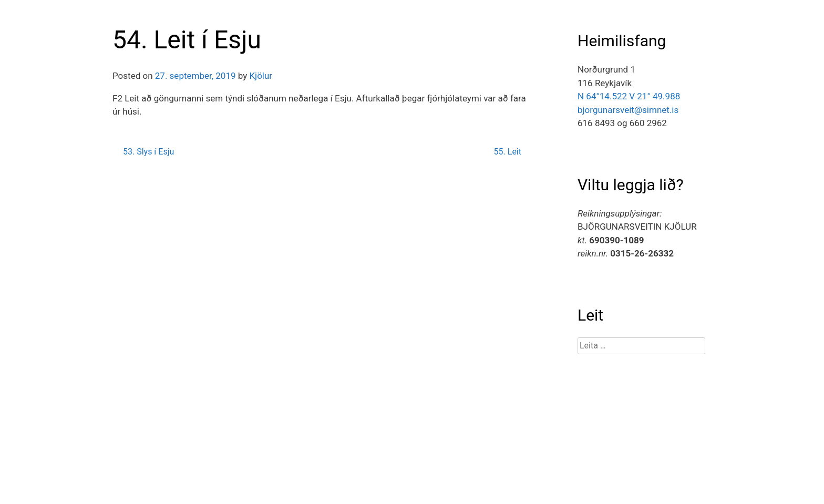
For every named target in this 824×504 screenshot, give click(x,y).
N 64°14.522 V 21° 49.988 (629, 96)
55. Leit (508, 152)
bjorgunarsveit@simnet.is (628, 110)
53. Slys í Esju (148, 152)
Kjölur (261, 76)
